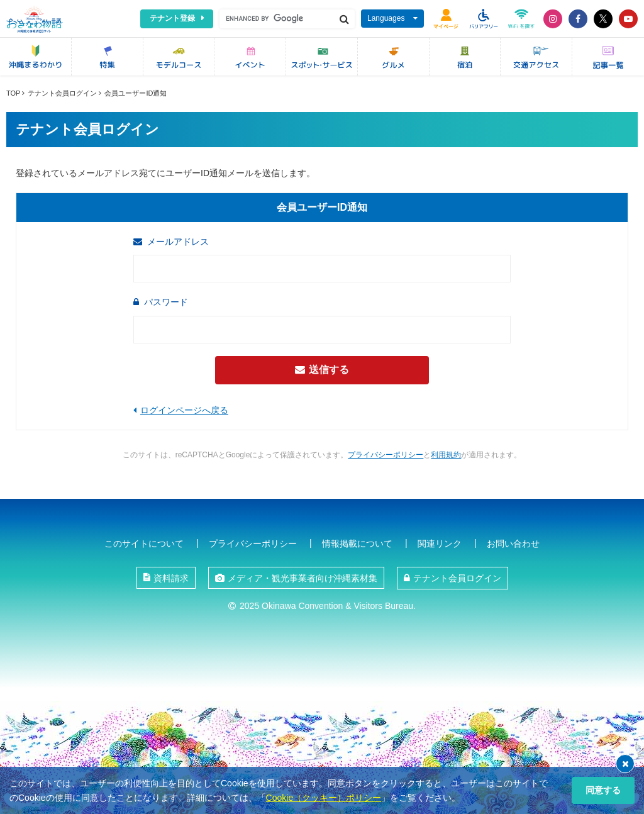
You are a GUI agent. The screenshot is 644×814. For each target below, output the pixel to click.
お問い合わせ (513, 544)
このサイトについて (144, 544)
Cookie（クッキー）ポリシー (324, 798)
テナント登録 (172, 18)
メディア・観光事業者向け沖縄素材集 (303, 578)
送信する (322, 370)
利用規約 (446, 455)
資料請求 (171, 578)
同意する (603, 790)
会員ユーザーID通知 (136, 93)
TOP (13, 93)
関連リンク (440, 544)
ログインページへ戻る (184, 410)
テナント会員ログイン (62, 93)
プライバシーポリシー (386, 455)
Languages (386, 18)
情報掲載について (357, 544)
